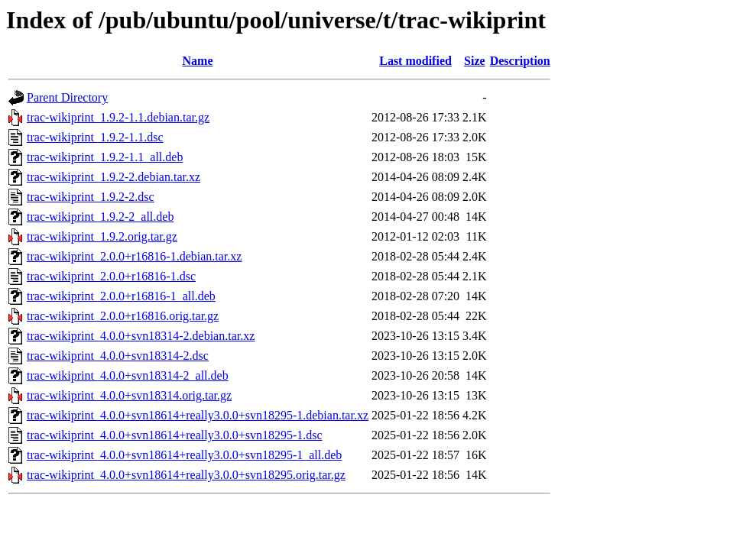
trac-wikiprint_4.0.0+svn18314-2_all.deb (128, 375)
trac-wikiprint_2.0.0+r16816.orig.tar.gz (123, 316)
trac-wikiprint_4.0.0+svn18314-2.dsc (118, 356)
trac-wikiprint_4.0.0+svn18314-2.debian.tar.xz (141, 336)
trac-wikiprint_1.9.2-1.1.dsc (95, 137)
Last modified (415, 61)
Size (475, 61)
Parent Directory (67, 97)
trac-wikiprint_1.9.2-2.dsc (91, 197)
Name (198, 61)
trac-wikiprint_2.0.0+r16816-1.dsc (111, 276)
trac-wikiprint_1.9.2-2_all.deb (100, 217)
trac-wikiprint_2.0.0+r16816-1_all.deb (121, 296)
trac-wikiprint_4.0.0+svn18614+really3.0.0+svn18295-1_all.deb (184, 455)
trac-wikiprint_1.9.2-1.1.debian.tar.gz (118, 117)
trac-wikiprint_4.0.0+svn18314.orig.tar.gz (129, 395)
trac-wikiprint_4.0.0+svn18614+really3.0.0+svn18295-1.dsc (175, 435)
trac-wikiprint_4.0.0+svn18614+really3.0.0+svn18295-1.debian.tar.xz (198, 415)
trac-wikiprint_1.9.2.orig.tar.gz (102, 236)
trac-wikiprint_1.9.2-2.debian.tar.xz (114, 177)
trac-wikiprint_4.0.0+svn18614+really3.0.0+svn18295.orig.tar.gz (186, 475)
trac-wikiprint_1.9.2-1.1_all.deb (105, 157)
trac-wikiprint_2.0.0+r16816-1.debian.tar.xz (134, 256)
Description (520, 61)
